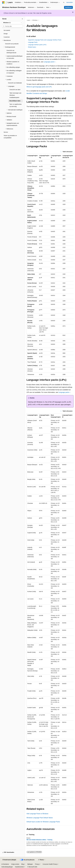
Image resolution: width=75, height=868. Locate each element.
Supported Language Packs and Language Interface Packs (45, 40)
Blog (23, 864)
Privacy (37, 864)
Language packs (49, 62)
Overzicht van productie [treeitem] (12, 44)
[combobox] (12, 23)
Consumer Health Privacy (50, 864)
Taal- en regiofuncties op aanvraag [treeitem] (16, 105)
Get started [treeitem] (7, 30)
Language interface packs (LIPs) (37, 45)
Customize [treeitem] (7, 37)
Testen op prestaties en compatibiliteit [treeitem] (10, 137)
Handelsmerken (20, 867)
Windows (35, 20)
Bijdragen (30, 864)
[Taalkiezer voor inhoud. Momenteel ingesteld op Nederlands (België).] (9, 860)
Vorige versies (15, 864)
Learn (29, 20)
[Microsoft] (3, 2)
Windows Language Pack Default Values (40, 818)
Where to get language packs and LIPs (39, 87)
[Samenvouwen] (22, 19)
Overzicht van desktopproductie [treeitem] (11, 52)
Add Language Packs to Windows (37, 814)
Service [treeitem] (6, 132)
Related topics (32, 47)
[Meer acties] (72, 20)
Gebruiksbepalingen (7, 867)
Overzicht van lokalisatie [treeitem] (15, 83)
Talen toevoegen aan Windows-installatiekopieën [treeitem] (15, 95)
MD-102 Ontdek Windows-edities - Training (39, 840)
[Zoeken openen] (64, 2)
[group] (50, 265)
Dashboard (68, 7)
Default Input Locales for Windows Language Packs (43, 822)
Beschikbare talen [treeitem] (15, 101)
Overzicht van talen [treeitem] (15, 90)
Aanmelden (70, 2)
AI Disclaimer (5, 864)
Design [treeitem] (6, 34)
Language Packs (33, 42)
